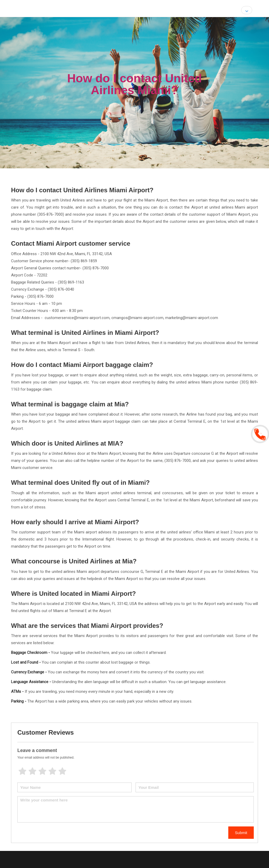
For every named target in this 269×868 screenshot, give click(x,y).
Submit (241, 833)
